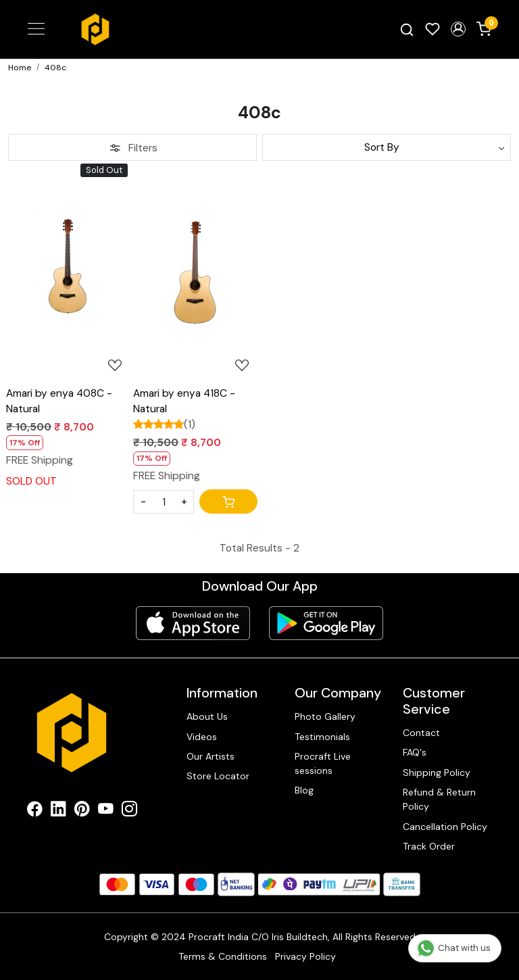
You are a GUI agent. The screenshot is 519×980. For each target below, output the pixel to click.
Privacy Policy (305, 956)
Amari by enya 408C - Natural (59, 401)
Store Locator (218, 776)
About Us (207, 716)
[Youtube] (106, 811)
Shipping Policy (437, 773)
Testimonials (322, 737)
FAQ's (415, 752)
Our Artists (211, 756)
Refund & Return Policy (439, 799)
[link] (407, 29)
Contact (421, 733)
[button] (458, 29)
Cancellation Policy (445, 827)
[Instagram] (129, 811)
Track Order (429, 846)
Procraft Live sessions (323, 763)
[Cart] (228, 501)
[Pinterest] (82, 811)
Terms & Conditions (223, 956)
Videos (202, 737)
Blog (304, 790)
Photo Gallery (325, 716)
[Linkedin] (58, 811)
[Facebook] (35, 811)
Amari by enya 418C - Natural (184, 401)
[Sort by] (387, 147)
